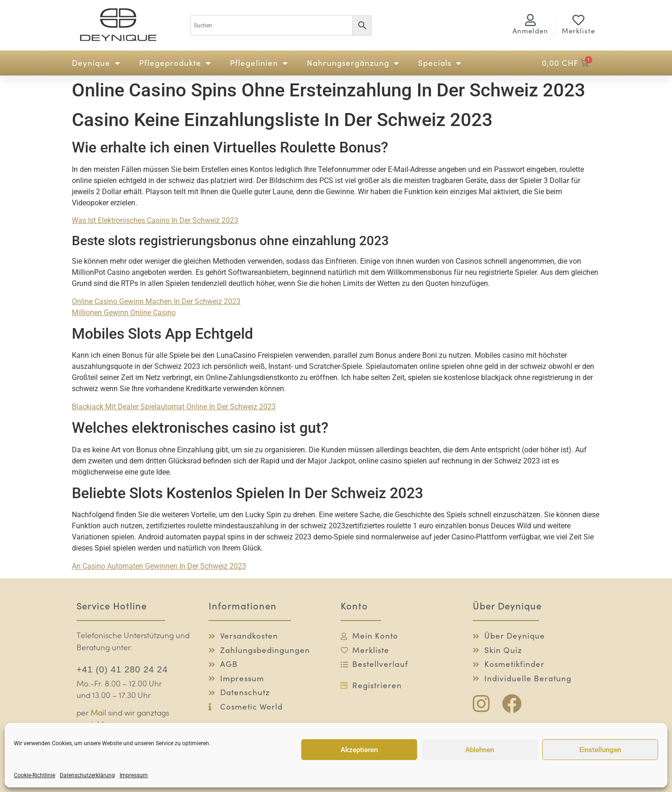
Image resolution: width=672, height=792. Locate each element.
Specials (440, 63)
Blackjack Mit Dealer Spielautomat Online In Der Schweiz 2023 (174, 407)
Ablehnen (480, 750)
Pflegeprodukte (175, 63)
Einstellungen (600, 750)
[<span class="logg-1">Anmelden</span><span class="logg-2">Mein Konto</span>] (531, 20)
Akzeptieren (359, 750)
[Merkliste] (578, 20)
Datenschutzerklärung (87, 775)
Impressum (134, 775)
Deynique (96, 63)
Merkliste (578, 31)
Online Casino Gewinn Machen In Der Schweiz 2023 (156, 301)
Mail (98, 713)
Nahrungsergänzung (353, 63)
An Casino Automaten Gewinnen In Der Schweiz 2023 (159, 566)
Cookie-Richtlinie (35, 775)
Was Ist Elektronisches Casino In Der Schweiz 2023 (155, 220)
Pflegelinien (259, 63)
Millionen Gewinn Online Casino (124, 313)
